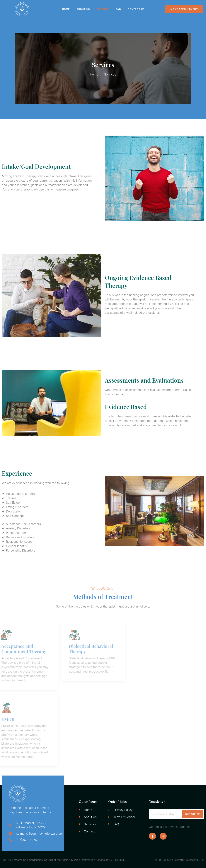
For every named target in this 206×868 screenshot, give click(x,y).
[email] (177, 814)
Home (66, 9)
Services (103, 9)
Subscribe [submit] (193, 814)
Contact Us (136, 9)
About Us (83, 9)
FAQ (119, 9)
